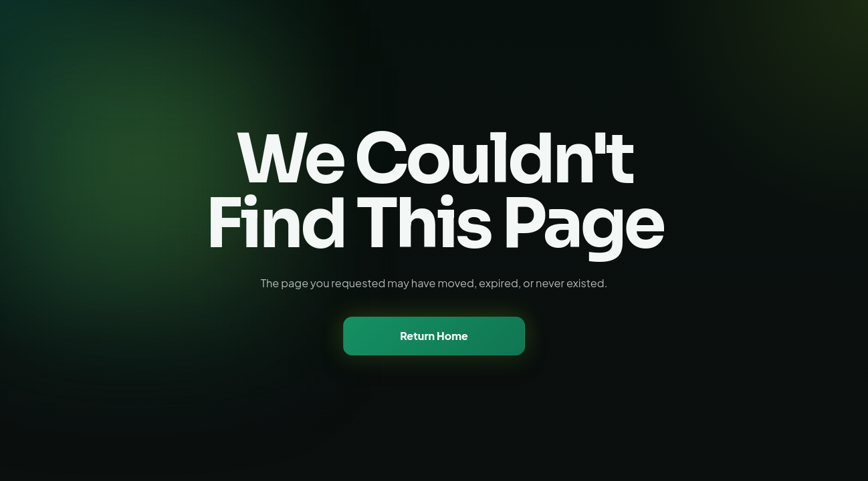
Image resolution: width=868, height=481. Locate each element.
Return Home (434, 336)
